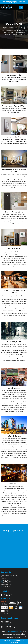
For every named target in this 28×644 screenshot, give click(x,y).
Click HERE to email (8, 582)
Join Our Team (6, 587)
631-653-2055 (6, 580)
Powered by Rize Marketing (15, 638)
